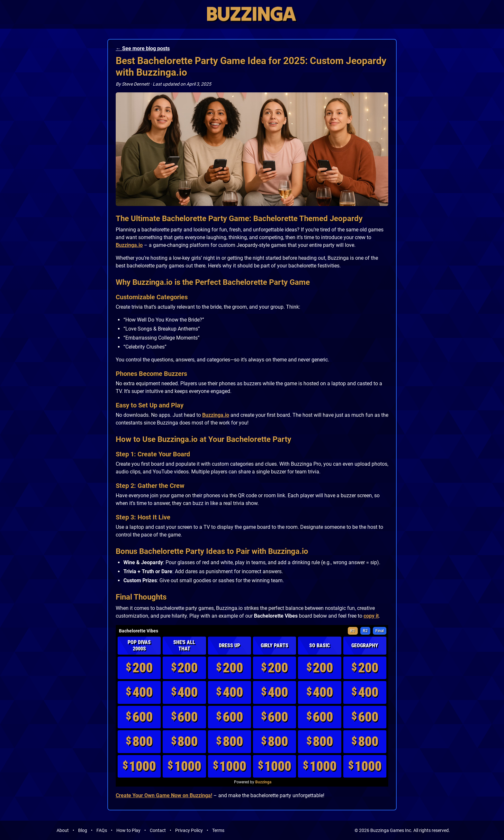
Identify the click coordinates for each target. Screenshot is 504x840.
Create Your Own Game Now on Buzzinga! (164, 795)
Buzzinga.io (129, 245)
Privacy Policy (189, 830)
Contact (158, 830)
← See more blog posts (143, 48)
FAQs (102, 830)
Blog (83, 830)
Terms (218, 830)
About (63, 830)
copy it (371, 616)
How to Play (128, 830)
